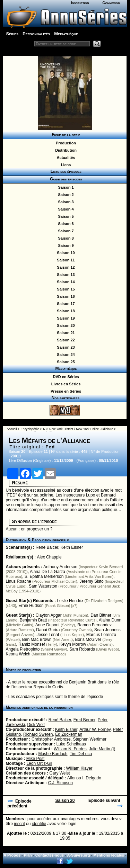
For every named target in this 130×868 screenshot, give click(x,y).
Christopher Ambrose (51, 739)
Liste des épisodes (65, 171)
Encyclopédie (30, 429)
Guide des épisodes (65, 179)
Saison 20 (65, 325)
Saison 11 (65, 260)
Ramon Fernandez (94, 625)
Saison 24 (65, 355)
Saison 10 (65, 253)
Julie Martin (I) (102, 749)
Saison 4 (65, 209)
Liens (65, 165)
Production (65, 143)
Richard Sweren (38, 734)
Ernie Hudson (31, 606)
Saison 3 (65, 202)
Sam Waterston (43, 586)
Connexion (111, 3)
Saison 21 (65, 333)
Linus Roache (18, 581)
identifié (39, 824)
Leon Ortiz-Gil (39, 763)
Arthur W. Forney (95, 730)
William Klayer (79, 768)
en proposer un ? (37, 529)
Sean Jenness (107, 630)
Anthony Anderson (60, 567)
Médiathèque (66, 34)
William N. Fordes (70, 749)
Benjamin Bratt (33, 620)
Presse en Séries (65, 391)
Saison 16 (65, 296)
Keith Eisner (72, 547)
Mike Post (36, 759)
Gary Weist (59, 773)
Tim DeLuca (81, 754)
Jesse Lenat (48, 635)
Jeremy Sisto (91, 581)
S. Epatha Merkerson (44, 576)
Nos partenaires (65, 398)
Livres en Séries (65, 384)
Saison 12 (65, 267)
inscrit (19, 824)
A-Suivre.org (79, 855)
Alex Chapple (49, 557)
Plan (28, 855)
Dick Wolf (36, 725)
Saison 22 (65, 340)
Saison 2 (65, 195)
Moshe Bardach (53, 754)
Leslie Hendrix (70, 601)
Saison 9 (65, 245)
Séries (12, 34)
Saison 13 (65, 275)
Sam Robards (82, 649)
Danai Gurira (48, 630)
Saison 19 (65, 318)
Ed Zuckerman (69, 734)
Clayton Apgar (48, 615)
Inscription (80, 3)
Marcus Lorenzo (101, 635)
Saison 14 (65, 282)
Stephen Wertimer (90, 739)
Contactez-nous (50, 855)
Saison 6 (65, 224)
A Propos (12, 855)
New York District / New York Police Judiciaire (81, 429)
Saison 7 (65, 231)
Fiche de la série (65, 135)
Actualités (65, 158)
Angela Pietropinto (23, 649)
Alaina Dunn (110, 620)
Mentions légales (109, 855)
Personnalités (36, 34)
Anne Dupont (47, 625)
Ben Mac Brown (37, 639)
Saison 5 (65, 216)
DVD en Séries (65, 377)
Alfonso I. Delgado (84, 778)
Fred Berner (84, 720)
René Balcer (47, 547)
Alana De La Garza (47, 572)
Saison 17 (65, 304)
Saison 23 (65, 347)
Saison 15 (65, 289)
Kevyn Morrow (73, 644)
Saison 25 (65, 362)
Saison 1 (65, 187)
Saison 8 (65, 238)
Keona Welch (18, 654)
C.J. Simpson (60, 783)
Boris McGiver (88, 639)
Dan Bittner (101, 615)
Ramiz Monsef (32, 644)
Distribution (65, 150)
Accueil (12, 429)
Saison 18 (65, 311)
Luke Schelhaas (71, 744)
